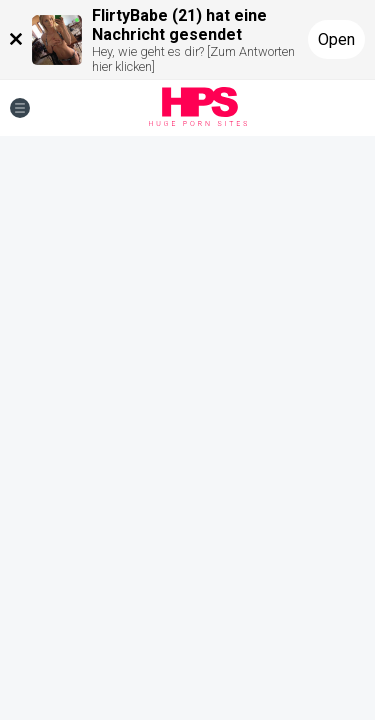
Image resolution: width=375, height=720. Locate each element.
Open (336, 39)
